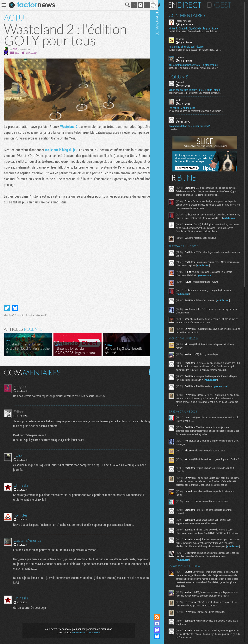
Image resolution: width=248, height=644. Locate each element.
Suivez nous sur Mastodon (162, 630)
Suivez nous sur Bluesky (162, 636)
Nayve (183, 118)
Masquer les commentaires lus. (148, 371)
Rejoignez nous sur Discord (162, 623)
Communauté (162, 303)
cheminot (185, 57)
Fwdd (183, 100)
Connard (185, 82)
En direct (190, 5)
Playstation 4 (21, 314)
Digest (224, 5)
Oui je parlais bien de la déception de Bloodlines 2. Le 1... (200, 49)
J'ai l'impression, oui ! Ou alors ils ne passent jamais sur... (200, 92)
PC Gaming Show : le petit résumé (191, 46)
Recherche (125, 5)
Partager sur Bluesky (15, 306)
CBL (15, 49)
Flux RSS (162, 617)
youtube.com (188, 221)
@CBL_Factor (31, 53)
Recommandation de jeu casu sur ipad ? (194, 126)
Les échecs (178, 129)
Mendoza (185, 39)
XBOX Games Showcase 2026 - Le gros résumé (198, 65)
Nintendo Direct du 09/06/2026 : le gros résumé (198, 28)
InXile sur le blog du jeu (62, 150)
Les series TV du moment (186, 108)
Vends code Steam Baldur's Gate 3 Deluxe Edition (199, 90)
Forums (183, 76)
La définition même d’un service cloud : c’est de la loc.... (199, 31)
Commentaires (192, 15)
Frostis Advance (188, 21)
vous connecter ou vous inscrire (85, 631)
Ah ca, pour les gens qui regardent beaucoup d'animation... (201, 111)
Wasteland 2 (68, 127)
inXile (31, 314)
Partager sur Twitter (7, 306)
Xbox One (8, 314)
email (17, 53)
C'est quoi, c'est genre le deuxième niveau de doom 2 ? (198, 67)
